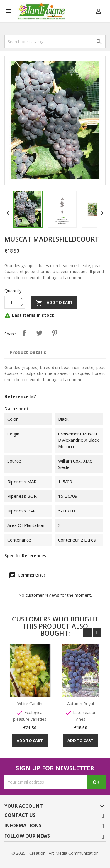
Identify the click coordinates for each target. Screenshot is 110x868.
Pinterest (55, 333)
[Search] (55, 42)
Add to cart (54, 303)
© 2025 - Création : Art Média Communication (55, 853)
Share (24, 333)
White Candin (30, 704)
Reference (17, 396)
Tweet (39, 333)
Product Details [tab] (28, 352)
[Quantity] (11, 302)
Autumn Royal (81, 704)
